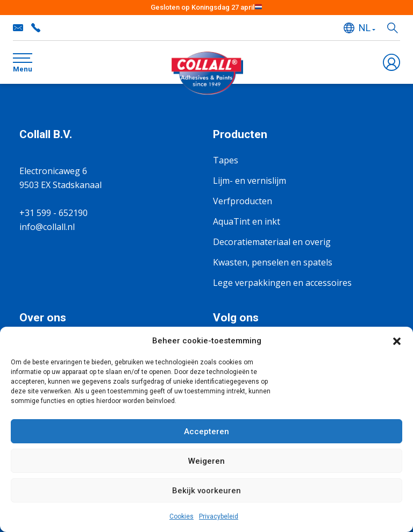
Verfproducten (243, 201)
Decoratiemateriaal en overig (272, 242)
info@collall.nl (18, 28)
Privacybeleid (219, 516)
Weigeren (206, 461)
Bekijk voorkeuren (206, 491)
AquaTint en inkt (247, 221)
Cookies (181, 516)
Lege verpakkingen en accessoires (282, 283)
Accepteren (206, 432)
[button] (397, 341)
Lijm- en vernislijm (250, 181)
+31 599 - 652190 (35, 28)
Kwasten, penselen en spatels (273, 262)
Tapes (226, 160)
